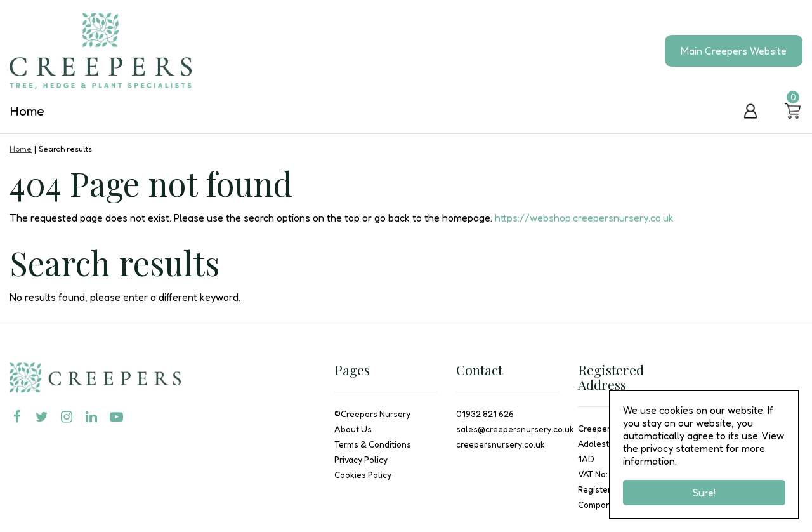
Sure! (704, 493)
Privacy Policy (361, 460)
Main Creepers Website (734, 51)
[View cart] (793, 111)
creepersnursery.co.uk (501, 444)
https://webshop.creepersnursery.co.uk (584, 218)
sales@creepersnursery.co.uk (515, 429)
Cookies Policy (363, 475)
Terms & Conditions (373, 444)
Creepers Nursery (376, 414)
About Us (353, 429)
